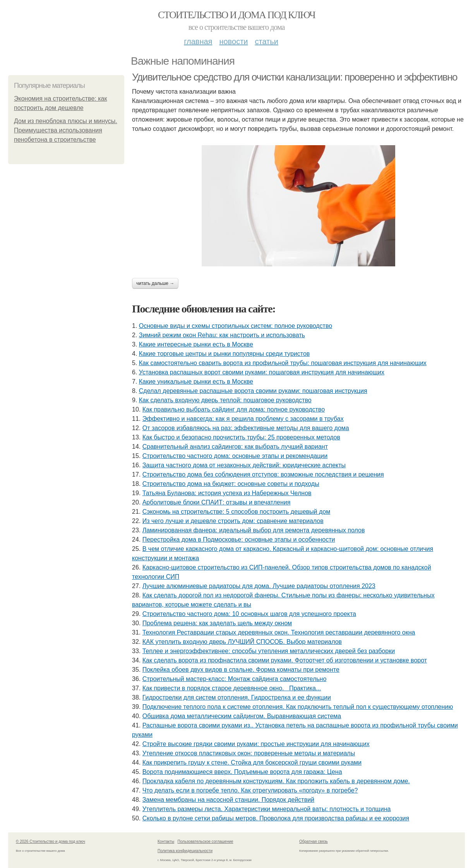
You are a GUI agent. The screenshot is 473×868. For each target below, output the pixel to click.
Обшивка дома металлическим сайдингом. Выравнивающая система (242, 716)
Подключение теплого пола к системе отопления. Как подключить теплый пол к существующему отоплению (298, 707)
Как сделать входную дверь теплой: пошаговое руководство (225, 400)
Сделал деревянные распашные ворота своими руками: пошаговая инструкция (253, 391)
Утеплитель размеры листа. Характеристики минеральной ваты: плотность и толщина (267, 809)
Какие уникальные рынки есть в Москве (196, 382)
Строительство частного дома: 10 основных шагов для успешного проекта (249, 614)
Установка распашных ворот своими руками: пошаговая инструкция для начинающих (262, 372)
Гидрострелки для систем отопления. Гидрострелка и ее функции (237, 697)
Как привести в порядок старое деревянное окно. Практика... (232, 688)
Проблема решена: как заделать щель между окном (217, 623)
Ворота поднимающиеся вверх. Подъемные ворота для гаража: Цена (242, 772)
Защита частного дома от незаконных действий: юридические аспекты (244, 465)
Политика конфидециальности (185, 851)
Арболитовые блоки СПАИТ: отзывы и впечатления (217, 502)
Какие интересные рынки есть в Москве (196, 344)
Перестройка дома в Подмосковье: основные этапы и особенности (239, 539)
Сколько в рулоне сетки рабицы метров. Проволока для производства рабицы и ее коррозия (276, 818)
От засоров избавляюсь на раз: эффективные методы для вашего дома (246, 428)
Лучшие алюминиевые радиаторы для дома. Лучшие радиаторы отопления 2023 (259, 586)
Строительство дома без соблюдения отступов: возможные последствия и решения (263, 474)
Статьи (266, 41)
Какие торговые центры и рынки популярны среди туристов (225, 354)
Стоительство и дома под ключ (236, 15)
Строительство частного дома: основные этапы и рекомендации (235, 456)
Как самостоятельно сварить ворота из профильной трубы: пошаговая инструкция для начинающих (283, 363)
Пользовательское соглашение (206, 841)
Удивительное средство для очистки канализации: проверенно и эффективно (295, 77)
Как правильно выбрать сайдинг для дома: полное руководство (234, 409)
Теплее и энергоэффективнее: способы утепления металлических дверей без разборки (269, 651)
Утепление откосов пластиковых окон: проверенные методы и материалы (249, 753)
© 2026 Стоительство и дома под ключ (51, 841)
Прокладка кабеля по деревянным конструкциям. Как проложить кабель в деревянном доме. (276, 781)
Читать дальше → (155, 283)
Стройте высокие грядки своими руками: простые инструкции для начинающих (256, 744)
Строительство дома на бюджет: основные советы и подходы (231, 484)
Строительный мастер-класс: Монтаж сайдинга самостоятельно (235, 679)
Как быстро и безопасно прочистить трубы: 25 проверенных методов (241, 437)
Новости (233, 41)
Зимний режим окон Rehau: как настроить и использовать (222, 335)
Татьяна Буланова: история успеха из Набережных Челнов (227, 493)
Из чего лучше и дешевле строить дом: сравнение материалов (233, 521)
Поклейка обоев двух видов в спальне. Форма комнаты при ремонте (241, 670)
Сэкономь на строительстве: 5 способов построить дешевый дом (236, 512)
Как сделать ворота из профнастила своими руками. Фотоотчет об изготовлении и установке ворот (285, 660)
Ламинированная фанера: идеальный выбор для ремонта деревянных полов (254, 530)
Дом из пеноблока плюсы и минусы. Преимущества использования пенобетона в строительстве (66, 130)
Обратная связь (314, 841)
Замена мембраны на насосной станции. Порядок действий (228, 800)
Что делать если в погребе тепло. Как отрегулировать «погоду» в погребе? (250, 790)
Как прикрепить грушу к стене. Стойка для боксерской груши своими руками (252, 763)
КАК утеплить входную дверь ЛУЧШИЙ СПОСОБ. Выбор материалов (242, 642)
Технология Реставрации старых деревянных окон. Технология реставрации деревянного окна (279, 632)
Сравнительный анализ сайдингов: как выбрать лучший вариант (235, 447)
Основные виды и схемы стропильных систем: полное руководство (236, 326)
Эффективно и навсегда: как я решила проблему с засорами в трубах (243, 419)
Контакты (166, 841)
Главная (198, 41)
